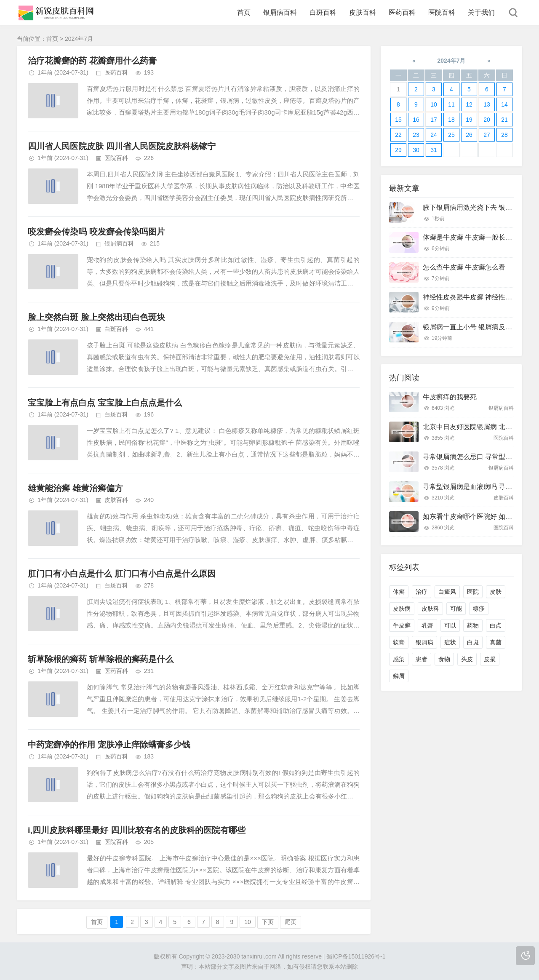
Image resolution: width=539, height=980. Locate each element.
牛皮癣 (402, 625)
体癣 (399, 592)
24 (434, 135)
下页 (268, 922)
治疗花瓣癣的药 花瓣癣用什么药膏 (92, 61)
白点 (496, 625)
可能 (456, 609)
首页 (244, 12)
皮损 (490, 659)
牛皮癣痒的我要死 (450, 397)
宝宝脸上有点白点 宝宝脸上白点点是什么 (105, 403)
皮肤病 (402, 609)
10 (248, 922)
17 (434, 120)
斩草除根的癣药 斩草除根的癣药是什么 (101, 659)
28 (504, 135)
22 (398, 135)
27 (487, 135)
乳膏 (427, 625)
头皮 (467, 659)
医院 (473, 592)
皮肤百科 (363, 12)
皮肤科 (430, 609)
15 (398, 120)
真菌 (496, 642)
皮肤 (496, 592)
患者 (422, 659)
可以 (450, 625)
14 (504, 104)
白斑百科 (323, 12)
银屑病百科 (280, 12)
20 (487, 120)
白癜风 (447, 592)
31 (434, 150)
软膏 (399, 642)
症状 (450, 642)
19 (469, 120)
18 (451, 120)
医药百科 (402, 12)
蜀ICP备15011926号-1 (356, 956)
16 (416, 120)
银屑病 (424, 642)
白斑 (473, 642)
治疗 (422, 592)
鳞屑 (399, 676)
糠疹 (479, 609)
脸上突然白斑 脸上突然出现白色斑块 (96, 317)
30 (416, 150)
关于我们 (481, 12)
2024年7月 (452, 61)
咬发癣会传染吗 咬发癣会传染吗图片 (96, 232)
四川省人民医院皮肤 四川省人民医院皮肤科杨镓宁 (122, 146)
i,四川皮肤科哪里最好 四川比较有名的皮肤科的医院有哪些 (137, 830)
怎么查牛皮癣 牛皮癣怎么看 (464, 267)
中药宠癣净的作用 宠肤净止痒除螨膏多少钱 (109, 745)
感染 (399, 659)
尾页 (291, 922)
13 (487, 104)
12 (469, 104)
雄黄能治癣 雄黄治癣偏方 (75, 488)
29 (398, 150)
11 (451, 104)
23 (416, 135)
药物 (473, 625)
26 (469, 135)
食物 (444, 659)
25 (451, 135)
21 (504, 120)
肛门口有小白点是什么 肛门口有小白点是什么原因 (122, 574)
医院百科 (442, 12)
